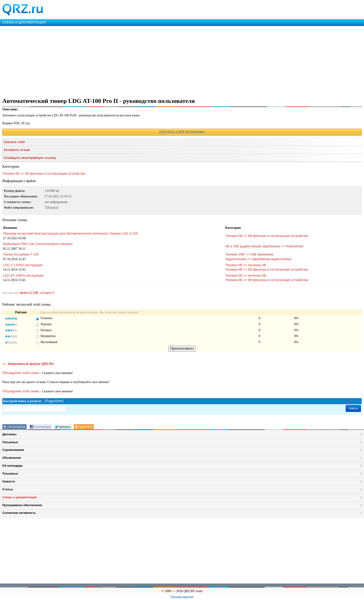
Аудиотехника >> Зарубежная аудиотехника (258, 259)
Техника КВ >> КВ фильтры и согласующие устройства (44, 174)
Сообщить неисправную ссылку (30, 158)
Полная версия (182, 597)
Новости (9, 481)
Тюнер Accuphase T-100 (21, 254)
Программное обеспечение (22, 505)
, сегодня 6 (37, 293)
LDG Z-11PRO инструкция (23, 265)
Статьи (8, 489)
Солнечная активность (19, 513)
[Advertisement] (139, 61)
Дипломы (9, 434)
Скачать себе (14, 142)
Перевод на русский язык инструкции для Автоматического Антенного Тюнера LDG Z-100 (70, 233)
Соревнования (13, 450)
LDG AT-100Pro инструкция (23, 275)
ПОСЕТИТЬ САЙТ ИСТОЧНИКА (182, 132)
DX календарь (13, 466)
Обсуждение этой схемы (21, 373)
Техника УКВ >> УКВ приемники (249, 254)
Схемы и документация (19, 497)
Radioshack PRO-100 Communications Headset (38, 244)
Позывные (10, 442)
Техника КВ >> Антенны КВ (246, 265)
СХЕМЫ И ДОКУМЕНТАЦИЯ (24, 22)
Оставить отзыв (17, 150)
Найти (353, 408)
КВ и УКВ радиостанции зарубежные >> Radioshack (264, 246)
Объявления (12, 458)
